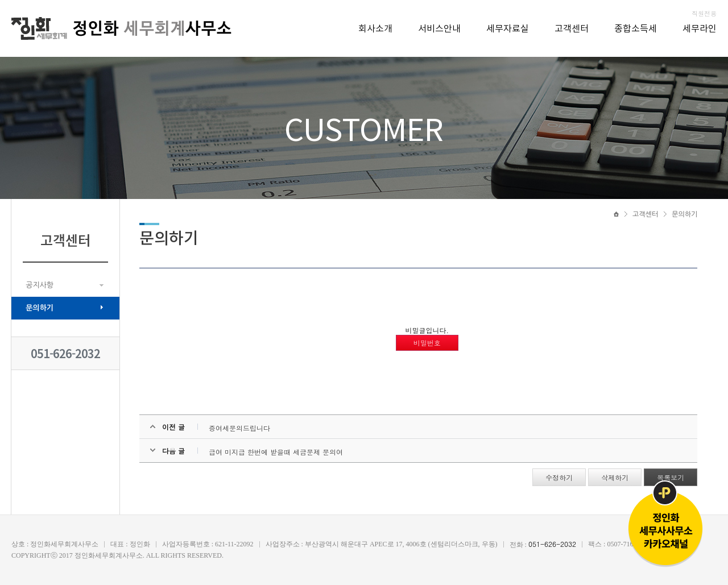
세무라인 (700, 29)
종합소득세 (636, 29)
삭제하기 (615, 477)
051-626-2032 (65, 353)
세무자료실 (508, 29)
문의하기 (40, 308)
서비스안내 (439, 29)
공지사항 (40, 285)
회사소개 (375, 29)
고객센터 (572, 29)
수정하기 (559, 477)
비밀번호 (427, 343)
